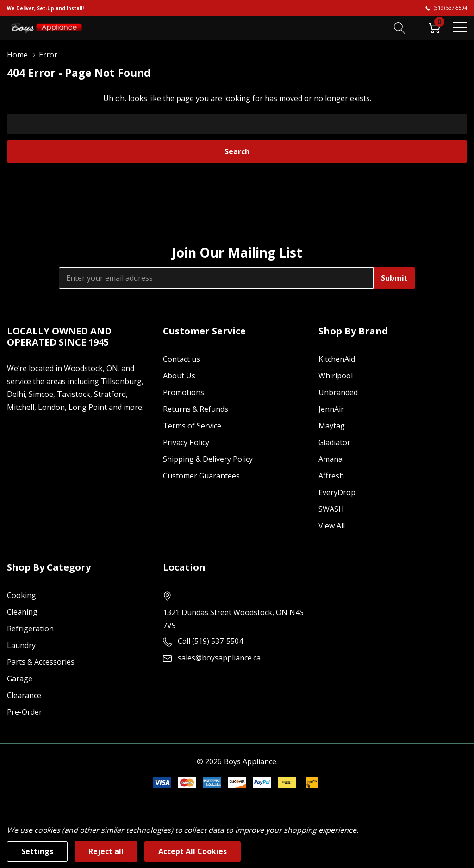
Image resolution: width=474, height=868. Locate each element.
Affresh (331, 476)
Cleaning (22, 612)
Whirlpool (336, 376)
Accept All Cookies (193, 851)
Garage (20, 679)
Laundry (21, 645)
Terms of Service (192, 426)
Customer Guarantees (201, 476)
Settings (37, 851)
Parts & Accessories (41, 662)
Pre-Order (25, 712)
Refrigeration (30, 629)
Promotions (184, 392)
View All (332, 526)
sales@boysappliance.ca (219, 658)
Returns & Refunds (196, 409)
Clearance (24, 695)
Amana (331, 459)
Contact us (181, 359)
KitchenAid (337, 359)
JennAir (331, 409)
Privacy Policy (186, 442)
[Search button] (400, 27)
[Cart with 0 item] (434, 27)
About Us (179, 376)
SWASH (331, 509)
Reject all (106, 851)
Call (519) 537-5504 (210, 641)
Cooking (22, 595)
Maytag (332, 426)
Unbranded (338, 392)
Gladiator (334, 442)
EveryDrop (337, 492)
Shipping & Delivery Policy (208, 459)
